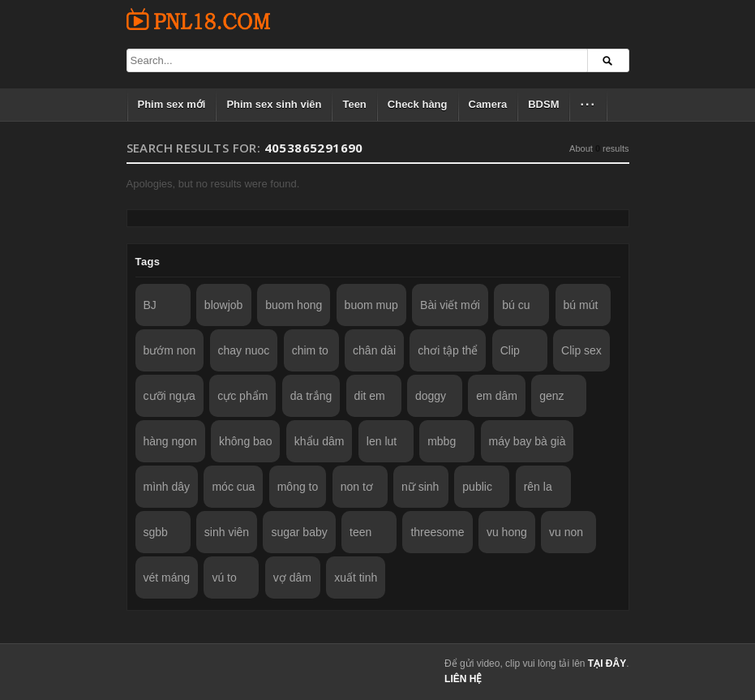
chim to (310, 350)
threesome (437, 532)
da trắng (311, 396)
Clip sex (581, 350)
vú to (224, 578)
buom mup (371, 305)
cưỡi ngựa (169, 396)
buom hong (294, 305)
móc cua (233, 487)
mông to (298, 487)
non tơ (357, 487)
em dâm (497, 396)
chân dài (374, 350)
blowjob (223, 305)
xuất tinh (356, 578)
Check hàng (418, 104)
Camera (488, 104)
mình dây (167, 487)
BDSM (543, 104)
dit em (370, 396)
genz (551, 396)
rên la (538, 487)
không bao (245, 441)
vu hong (507, 532)
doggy (431, 396)
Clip (510, 350)
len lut (382, 441)
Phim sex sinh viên (274, 104)
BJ (150, 305)
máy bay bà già (528, 441)
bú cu (516, 305)
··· (588, 104)
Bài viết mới (450, 305)
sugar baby (299, 532)
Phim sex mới (172, 104)
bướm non (170, 350)
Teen (354, 104)
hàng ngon (170, 441)
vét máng (167, 578)
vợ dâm (292, 578)
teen (360, 532)
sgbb (156, 532)
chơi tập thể (448, 350)
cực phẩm (242, 396)
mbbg (442, 441)
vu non (566, 532)
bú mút (581, 305)
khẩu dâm (320, 441)
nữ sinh (420, 487)
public (477, 487)
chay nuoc (244, 350)
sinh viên (227, 532)
